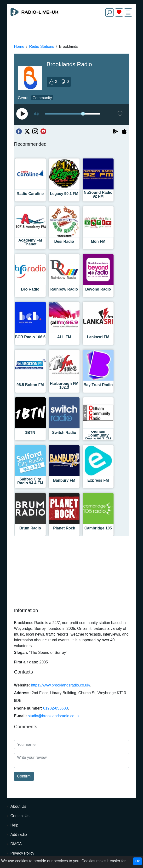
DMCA (16, 844)
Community (42, 98)
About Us (18, 806)
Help (14, 825)
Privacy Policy (23, 853)
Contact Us (20, 816)
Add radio (19, 835)
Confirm (24, 776)
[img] (128, 13)
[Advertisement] (72, 32)
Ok (137, 861)
